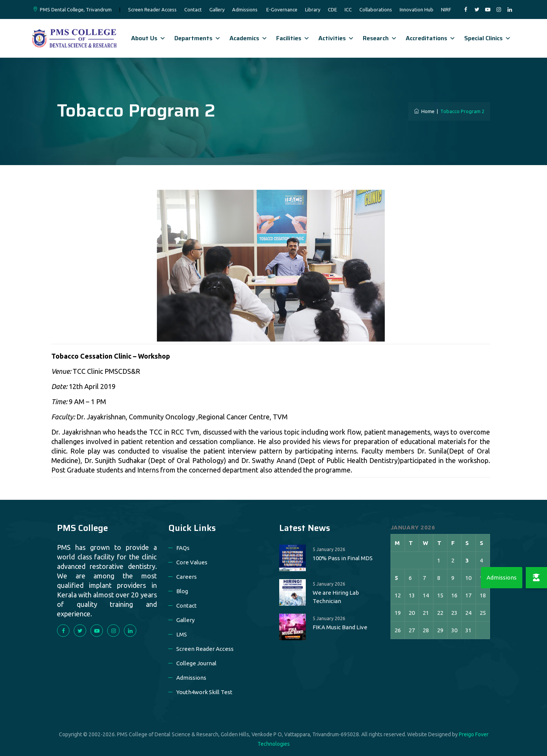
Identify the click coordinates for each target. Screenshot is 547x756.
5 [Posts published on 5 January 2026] (396, 578)
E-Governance (282, 9)
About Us (148, 38)
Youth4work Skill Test (204, 692)
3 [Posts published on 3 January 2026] (467, 560)
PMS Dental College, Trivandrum (76, 9)
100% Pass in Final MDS (343, 558)
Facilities (293, 38)
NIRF (446, 9)
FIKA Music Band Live (340, 627)
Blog (182, 591)
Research (380, 38)
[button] (536, 578)
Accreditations (431, 38)
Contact (193, 9)
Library (313, 9)
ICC (348, 9)
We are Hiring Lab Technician (336, 597)
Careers (187, 577)
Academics (248, 38)
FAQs (183, 548)
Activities (336, 38)
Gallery (217, 9)
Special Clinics (488, 38)
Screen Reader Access (152, 9)
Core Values (192, 562)
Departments (198, 38)
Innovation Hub (417, 9)
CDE (332, 9)
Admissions (245, 9)
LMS (182, 634)
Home (424, 111)
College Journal (196, 663)
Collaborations (376, 9)
